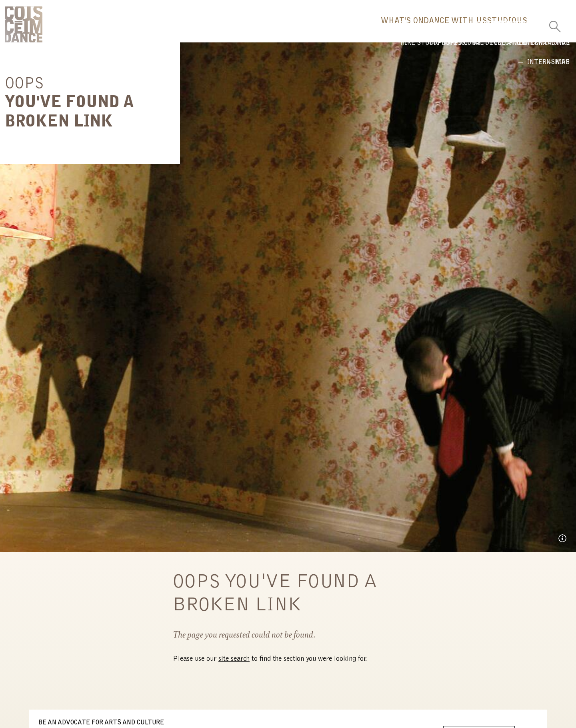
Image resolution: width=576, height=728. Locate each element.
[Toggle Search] (555, 24)
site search (234, 665)
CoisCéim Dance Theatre (24, 27)
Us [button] (509, 30)
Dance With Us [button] (391, 30)
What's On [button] (313, 30)
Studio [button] (463, 30)
